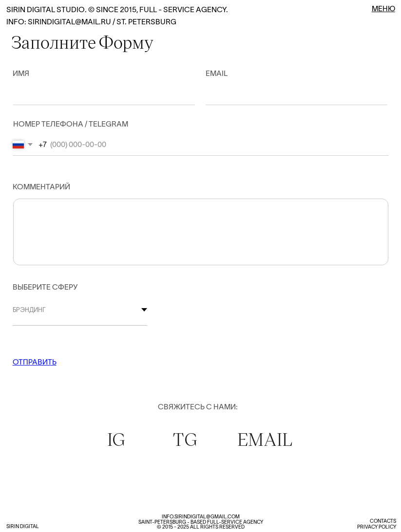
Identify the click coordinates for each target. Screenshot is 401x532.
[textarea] (201, 226)
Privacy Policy (377, 527)
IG (116, 439)
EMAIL (265, 439)
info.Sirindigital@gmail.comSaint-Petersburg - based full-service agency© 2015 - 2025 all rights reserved (201, 522)
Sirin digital (23, 526)
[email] (288, 94)
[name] (95, 94)
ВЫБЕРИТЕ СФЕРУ (45, 287)
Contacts (383, 521)
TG (185, 439)
